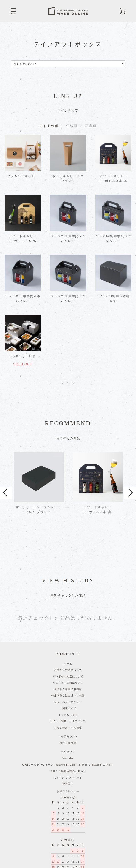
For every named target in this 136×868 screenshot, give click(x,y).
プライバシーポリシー (68, 670)
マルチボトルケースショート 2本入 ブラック (38, 511)
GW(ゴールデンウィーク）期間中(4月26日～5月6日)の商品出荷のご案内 (68, 733)
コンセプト (68, 720)
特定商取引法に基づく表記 (68, 664)
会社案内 (68, 752)
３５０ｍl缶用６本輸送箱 (113, 298)
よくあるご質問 (68, 683)
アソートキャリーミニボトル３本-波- (23, 239)
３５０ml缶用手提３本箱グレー (113, 239)
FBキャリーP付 (23, 356)
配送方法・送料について (68, 651)
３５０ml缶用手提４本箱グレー (23, 298)
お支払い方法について (68, 638)
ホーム (68, 632)
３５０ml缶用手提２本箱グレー (68, 239)
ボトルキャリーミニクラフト (68, 179)
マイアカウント (68, 705)
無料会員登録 (68, 711)
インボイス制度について (68, 645)
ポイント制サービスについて (68, 689)
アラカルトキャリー (23, 176)
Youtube (68, 727)
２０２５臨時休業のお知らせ (68, 739)
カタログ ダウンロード (68, 746)
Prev (6, 478)
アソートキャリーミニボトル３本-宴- (113, 179)
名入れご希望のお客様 (68, 657)
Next (130, 478)
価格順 (72, 126)
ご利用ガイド (68, 677)
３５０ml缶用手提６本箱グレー (68, 298)
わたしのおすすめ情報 (68, 696)
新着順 (91, 126)
